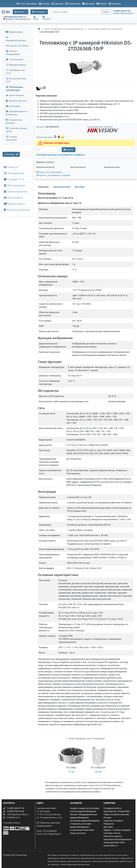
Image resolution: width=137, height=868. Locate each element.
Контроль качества (17, 212)
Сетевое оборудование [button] (13, 53)
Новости (11, 167)
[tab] (43, 187)
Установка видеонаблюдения (85, 821)
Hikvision (108, 127)
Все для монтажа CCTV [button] (16, 80)
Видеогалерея (14, 204)
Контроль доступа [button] (16, 101)
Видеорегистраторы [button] (16, 39)
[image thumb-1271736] (41, 88)
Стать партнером (27, 4)
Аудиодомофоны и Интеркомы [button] (17, 113)
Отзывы (44, 4)
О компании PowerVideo (82, 830)
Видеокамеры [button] (14, 32)
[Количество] (48, 150)
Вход (36, 18)
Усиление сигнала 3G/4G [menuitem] (16, 130)
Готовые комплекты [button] (11, 138)
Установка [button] (38, 12)
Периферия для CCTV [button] (15, 72)
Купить (69, 150)
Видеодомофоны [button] (16, 65)
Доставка (88, 4)
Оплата (102, 4)
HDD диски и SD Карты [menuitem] (17, 46)
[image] (86, 67)
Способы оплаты (112, 833)
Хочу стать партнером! (49, 172)
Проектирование (16, 191)
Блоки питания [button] (15, 95)
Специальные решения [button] (14, 121)
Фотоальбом (13, 198)
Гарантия (58, 4)
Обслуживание (14, 185)
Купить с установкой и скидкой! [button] (53, 175)
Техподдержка (14, 173)
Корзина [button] (47, 18)
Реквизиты (109, 824)
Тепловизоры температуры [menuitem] (14, 89)
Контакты (115, 4)
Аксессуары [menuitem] (13, 106)
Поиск (106, 12)
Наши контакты (78, 833)
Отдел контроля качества (116, 814)
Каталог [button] (20, 12)
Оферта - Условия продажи (117, 830)
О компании (73, 4)
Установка (11, 154)
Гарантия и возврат (113, 821)
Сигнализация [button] (14, 59)
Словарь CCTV (14, 179)
